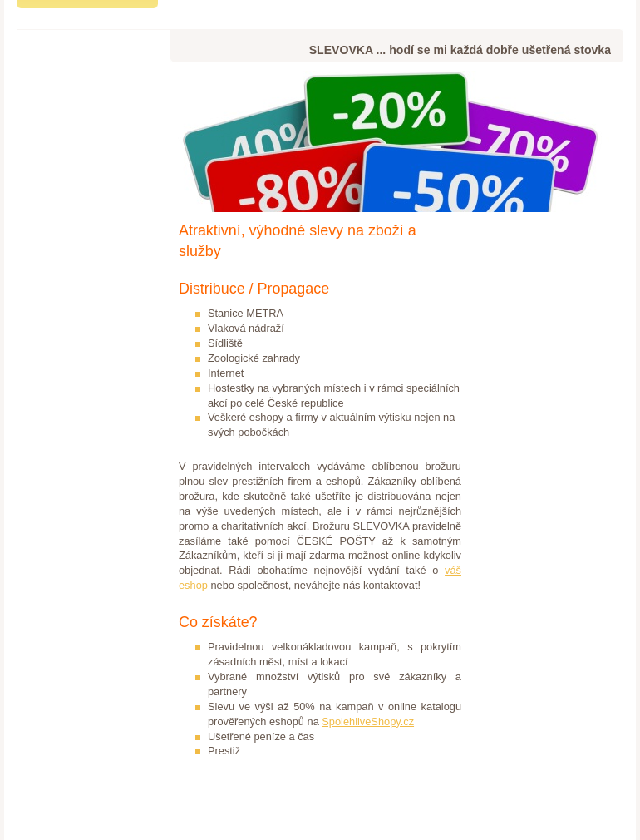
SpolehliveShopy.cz (368, 721)
